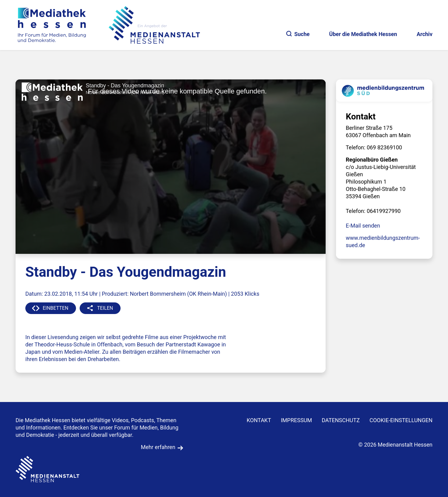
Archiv (425, 34)
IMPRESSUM (296, 420)
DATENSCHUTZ (341, 420)
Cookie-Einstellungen (401, 420)
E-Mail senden (363, 226)
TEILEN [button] (105, 308)
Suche (298, 34)
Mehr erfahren (158, 447)
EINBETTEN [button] (56, 308)
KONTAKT (259, 420)
